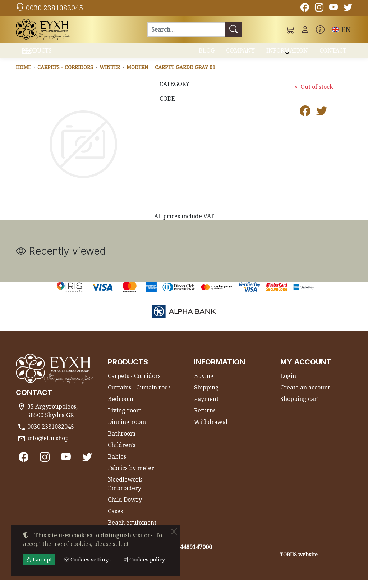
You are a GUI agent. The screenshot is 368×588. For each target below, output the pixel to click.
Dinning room (127, 430)
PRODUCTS (55, 54)
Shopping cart (300, 407)
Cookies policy (144, 559)
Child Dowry (125, 507)
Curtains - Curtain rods (139, 395)
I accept (39, 559)
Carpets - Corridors (65, 75)
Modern (137, 75)
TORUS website (299, 562)
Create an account (305, 395)
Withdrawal (211, 430)
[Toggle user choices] (305, 29)
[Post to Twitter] (322, 120)
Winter (110, 75)
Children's (122, 453)
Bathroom (122, 441)
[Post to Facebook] (305, 120)
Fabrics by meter (131, 476)
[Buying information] (320, 29)
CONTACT (333, 53)
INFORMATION (287, 53)
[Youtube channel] (333, 8)
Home (23, 75)
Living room (125, 418)
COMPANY (240, 53)
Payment (206, 407)
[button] (290, 29)
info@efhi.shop (48, 446)
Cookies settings (42, 578)
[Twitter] (348, 8)
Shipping (206, 395)
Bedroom (121, 407)
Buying (204, 384)
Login (288, 384)
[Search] (186, 29)
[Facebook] (305, 8)
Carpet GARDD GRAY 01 (185, 75)
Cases (115, 519)
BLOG (207, 53)
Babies (117, 464)
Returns (205, 418)
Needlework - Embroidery (127, 492)
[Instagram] (319, 8)
